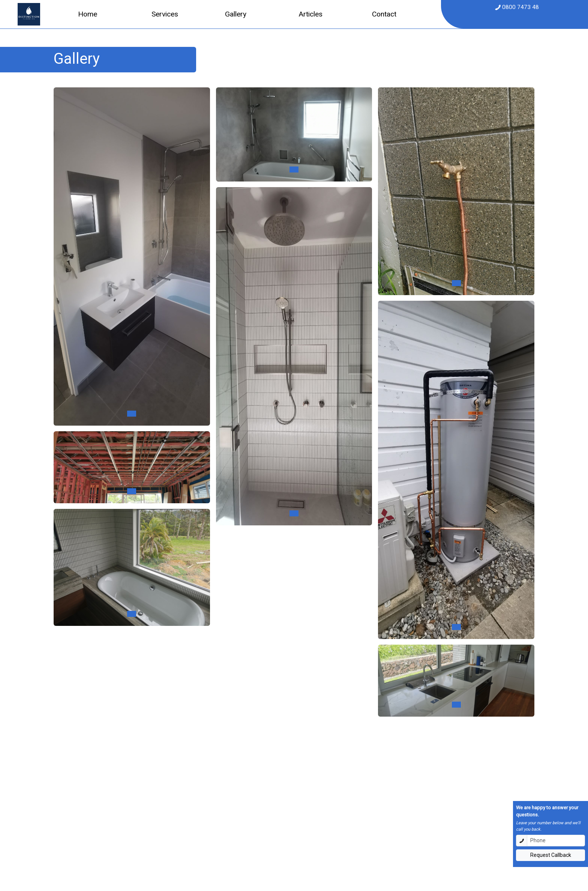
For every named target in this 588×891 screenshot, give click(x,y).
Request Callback (551, 855)
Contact (384, 14)
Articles (310, 14)
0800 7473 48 (520, 7)
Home (88, 14)
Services (165, 14)
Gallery (236, 14)
